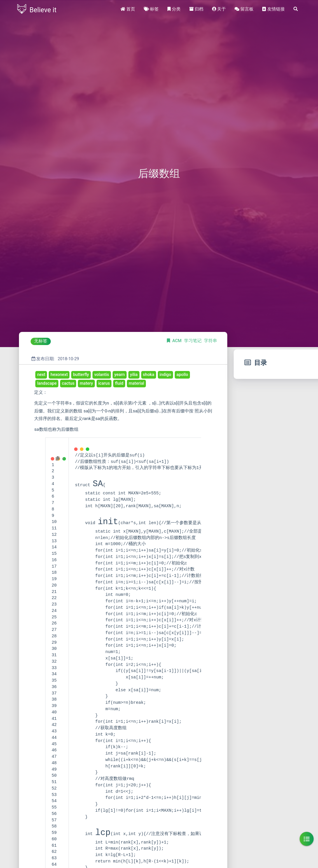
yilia (134, 375)
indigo (165, 375)
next (41, 375)
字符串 (210, 341)
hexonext (59, 375)
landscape (47, 383)
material (136, 383)
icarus (104, 383)
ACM (177, 341)
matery (86, 383)
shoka (149, 375)
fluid (119, 383)
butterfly (81, 375)
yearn (120, 375)
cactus (68, 383)
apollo (182, 375)
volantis (102, 375)
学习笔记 (193, 341)
